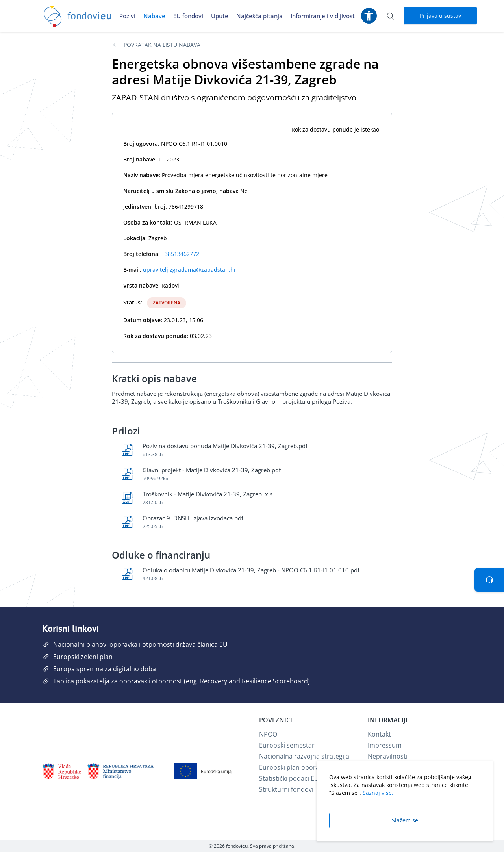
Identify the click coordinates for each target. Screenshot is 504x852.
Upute (220, 16)
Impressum (385, 745)
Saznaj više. (378, 793)
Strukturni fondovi (286, 789)
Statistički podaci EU (289, 778)
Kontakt (379, 734)
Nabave (154, 16)
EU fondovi (188, 16)
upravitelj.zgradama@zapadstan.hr (190, 270)
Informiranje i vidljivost (323, 16)
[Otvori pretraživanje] (390, 16)
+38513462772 (180, 254)
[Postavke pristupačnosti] (369, 16)
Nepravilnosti (388, 756)
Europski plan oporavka (294, 767)
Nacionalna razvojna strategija (304, 756)
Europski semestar (287, 745)
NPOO (268, 734)
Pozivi (127, 16)
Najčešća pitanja (259, 16)
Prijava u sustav (440, 16)
